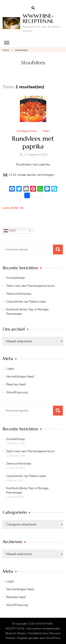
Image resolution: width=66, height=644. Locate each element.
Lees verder (11, 208)
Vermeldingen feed (20, 376)
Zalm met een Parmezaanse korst (30, 286)
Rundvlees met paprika (33, 142)
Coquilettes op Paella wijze (26, 302)
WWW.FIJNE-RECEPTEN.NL (38, 18)
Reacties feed (16, 384)
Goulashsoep (15, 278)
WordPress (53, 638)
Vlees (46, 131)
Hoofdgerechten (27, 131)
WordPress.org (17, 392)
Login (10, 369)
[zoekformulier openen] (33, 8)
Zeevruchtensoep (19, 294)
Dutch (10, 231)
